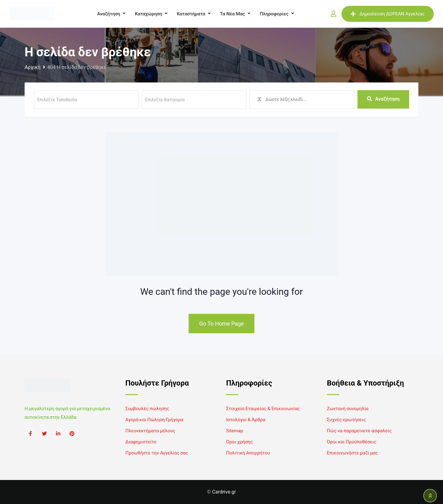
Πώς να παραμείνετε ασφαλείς (359, 431)
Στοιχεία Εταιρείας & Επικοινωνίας (263, 409)
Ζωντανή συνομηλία (348, 409)
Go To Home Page (222, 324)
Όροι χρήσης (239, 442)
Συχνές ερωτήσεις (347, 420)
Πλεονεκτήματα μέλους (150, 431)
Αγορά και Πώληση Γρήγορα (154, 420)
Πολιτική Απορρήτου (248, 453)
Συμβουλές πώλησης (147, 409)
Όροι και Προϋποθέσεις (352, 442)
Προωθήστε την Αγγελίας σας (157, 453)
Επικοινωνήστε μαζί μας (353, 453)
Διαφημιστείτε (141, 442)
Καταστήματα (191, 14)
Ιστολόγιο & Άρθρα (246, 420)
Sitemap (235, 431)
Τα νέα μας (232, 14)
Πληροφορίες (274, 14)
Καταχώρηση (148, 14)
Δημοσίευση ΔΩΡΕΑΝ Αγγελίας (388, 14)
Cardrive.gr (224, 492)
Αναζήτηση (109, 14)
